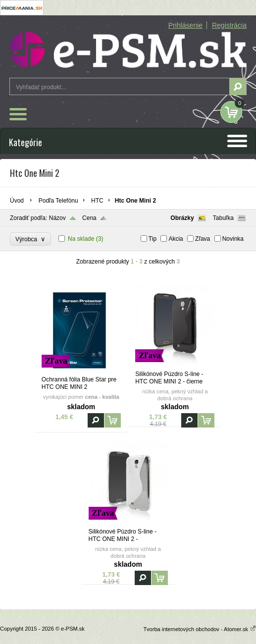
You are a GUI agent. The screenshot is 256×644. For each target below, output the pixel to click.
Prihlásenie (185, 25)
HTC (97, 201)
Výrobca (30, 239)
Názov (57, 218)
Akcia (176, 239)
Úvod (17, 201)
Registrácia (229, 25)
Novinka (233, 239)
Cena (89, 218)
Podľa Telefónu (58, 201)
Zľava (203, 239)
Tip (153, 239)
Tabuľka (223, 218)
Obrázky (182, 218)
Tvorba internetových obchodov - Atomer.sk (200, 629)
